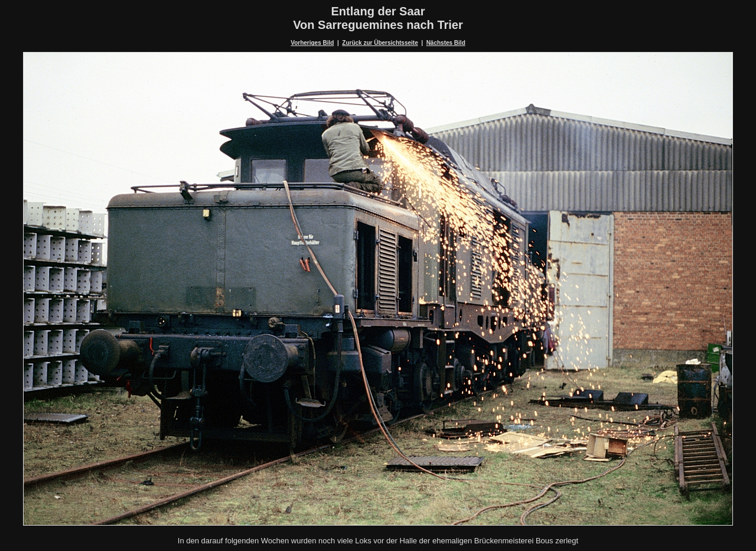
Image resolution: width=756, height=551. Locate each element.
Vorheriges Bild (312, 43)
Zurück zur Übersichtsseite (380, 43)
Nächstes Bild (446, 43)
